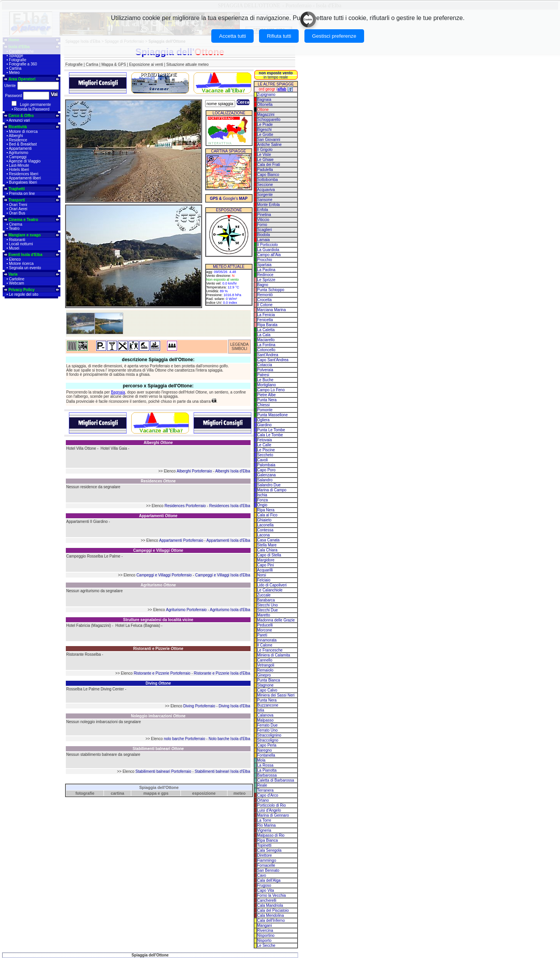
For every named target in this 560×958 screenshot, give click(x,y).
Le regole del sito (23, 294)
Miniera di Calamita (274, 655)
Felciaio (264, 580)
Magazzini (266, 115)
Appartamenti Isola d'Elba (228, 540)
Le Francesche (270, 650)
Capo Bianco (268, 175)
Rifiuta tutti (279, 36)
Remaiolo (265, 670)
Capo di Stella (269, 555)
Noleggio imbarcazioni (158, 716)
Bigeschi (264, 130)
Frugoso (264, 885)
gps (165, 793)
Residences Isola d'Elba (230, 506)
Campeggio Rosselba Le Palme (93, 556)
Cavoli (262, 460)
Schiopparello (269, 120)
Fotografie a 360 (23, 64)
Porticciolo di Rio (271, 805)
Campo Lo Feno (271, 390)
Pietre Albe (266, 395)
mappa (150, 793)
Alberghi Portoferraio (194, 471)
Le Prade (265, 125)
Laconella (265, 525)
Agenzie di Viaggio (25, 161)
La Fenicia (266, 315)
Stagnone (265, 685)
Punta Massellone (272, 415)
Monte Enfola (268, 205)
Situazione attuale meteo (187, 64)
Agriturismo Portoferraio (186, 610)
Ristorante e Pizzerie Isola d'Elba (222, 673)
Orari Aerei (18, 209)
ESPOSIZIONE (229, 210)
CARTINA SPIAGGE (228, 151)
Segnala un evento (25, 268)
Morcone (265, 630)
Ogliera (263, 420)
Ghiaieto (264, 520)
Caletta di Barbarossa (276, 780)
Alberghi (16, 136)
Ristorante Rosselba (84, 654)
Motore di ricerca (23, 131)
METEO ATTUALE (229, 267)
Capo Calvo (267, 690)
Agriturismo (19, 153)
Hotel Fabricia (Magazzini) (89, 626)
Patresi (263, 375)
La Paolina (266, 270)
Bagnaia (118, 392)
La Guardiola (268, 250)
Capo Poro (266, 470)
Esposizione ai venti (146, 64)
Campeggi (18, 157)
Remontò (265, 295)
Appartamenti (20, 148)
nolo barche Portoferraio (185, 739)
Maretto (264, 615)
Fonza (262, 500)
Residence (18, 140)
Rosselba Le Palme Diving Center (95, 689)
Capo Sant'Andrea (273, 360)
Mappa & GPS (114, 64)
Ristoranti (17, 240)
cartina (118, 793)
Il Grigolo (265, 150)
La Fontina (266, 345)
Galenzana (266, 475)
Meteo (14, 73)
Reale (262, 785)
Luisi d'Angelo (269, 810)
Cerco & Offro (21, 116)
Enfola (262, 210)
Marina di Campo (272, 490)
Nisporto (264, 940)
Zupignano (266, 95)
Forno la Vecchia (272, 895)
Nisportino (266, 935)
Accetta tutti (232, 36)
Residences (158, 481)
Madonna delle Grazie (276, 620)
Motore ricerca (21, 264)
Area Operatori (22, 79)
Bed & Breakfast (23, 144)
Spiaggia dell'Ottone (159, 787)
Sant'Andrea (268, 355)
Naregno (264, 750)
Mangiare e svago (25, 235)
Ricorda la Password (32, 109)
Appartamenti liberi (25, 178)
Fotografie (18, 60)
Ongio (262, 505)
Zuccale (264, 595)
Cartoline (17, 279)
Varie (13, 274)
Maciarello (266, 340)
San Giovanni (269, 140)
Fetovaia (264, 440)
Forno (262, 225)
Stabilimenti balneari (158, 749)
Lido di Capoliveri (272, 585)
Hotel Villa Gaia (114, 448)
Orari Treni (18, 205)
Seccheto (265, 455)
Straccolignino (269, 735)
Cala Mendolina (271, 915)
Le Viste (264, 155)
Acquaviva (266, 190)
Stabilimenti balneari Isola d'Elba (222, 771)
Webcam (16, 283)
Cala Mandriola (270, 905)
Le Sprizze (266, 280)
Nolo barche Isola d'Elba (229, 739)
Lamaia (263, 240)
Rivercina (265, 930)
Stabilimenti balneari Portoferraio (163, 771)
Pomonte (265, 410)
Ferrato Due (267, 725)
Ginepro (264, 675)
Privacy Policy (22, 290)
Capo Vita (266, 890)
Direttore (264, 855)
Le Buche (265, 380)
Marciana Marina (271, 310)
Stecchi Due (267, 610)
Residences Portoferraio (185, 506)
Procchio (265, 260)
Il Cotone (265, 305)
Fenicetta (265, 320)
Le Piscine (266, 450)
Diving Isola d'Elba (234, 706)
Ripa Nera (266, 510)
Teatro (14, 229)
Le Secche (266, 945)
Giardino (264, 425)
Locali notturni (21, 244)
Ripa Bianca (267, 840)
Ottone (263, 110)
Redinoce (265, 275)
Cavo (262, 875)
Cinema (15, 224)
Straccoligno (268, 740)
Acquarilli (265, 570)
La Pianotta (267, 770)
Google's (229, 198)
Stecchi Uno (267, 605)
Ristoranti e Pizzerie (158, 649)
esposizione (204, 793)
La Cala (264, 335)
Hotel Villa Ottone (81, 448)
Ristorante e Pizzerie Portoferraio (162, 673)
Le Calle (264, 445)
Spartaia (264, 265)
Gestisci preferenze (334, 36)
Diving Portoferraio (199, 706)
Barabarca (266, 600)
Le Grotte (265, 135)
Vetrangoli (266, 665)
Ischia (262, 495)
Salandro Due (269, 485)
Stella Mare (267, 545)
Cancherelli (267, 900)
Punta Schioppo (271, 290)
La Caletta (266, 330)
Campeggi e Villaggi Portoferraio (164, 575)
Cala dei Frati (268, 165)
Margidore (266, 560)
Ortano (263, 800)
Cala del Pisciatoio (273, 910)
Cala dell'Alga (269, 880)
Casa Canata (268, 540)
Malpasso (265, 720)
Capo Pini (265, 565)
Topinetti (264, 845)
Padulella (265, 170)
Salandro (265, 480)
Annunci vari (19, 120)
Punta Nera (267, 400)
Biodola (263, 235)
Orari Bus (17, 213)
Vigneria (264, 830)
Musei (14, 248)
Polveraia (265, 370)
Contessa (265, 530)
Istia (261, 710)
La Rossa (265, 765)
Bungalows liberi (23, 182)
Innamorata (267, 640)
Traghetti (17, 189)
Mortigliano (267, 385)
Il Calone (265, 645)
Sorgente (265, 195)
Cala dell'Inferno (271, 920)
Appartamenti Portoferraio (181, 540)
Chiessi (263, 405)
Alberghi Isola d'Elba (233, 471)
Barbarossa (267, 775)
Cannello (265, 660)
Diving (158, 683)
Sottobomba (267, 180)
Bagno (263, 285)
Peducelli (265, 625)
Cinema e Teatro (23, 220)
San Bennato (268, 870)
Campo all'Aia (269, 255)
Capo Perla (267, 745)
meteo (240, 793)
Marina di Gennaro (273, 815)
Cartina (15, 68)
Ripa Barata (267, 325)
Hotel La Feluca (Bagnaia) (138, 626)
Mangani (264, 925)
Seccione (265, 185)
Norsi (262, 575)
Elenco (15, 259)
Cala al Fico (267, 515)
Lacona (263, 535)
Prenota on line (22, 193)
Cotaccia (265, 365)
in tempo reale (276, 75)
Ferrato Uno (267, 730)
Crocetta (264, 300)
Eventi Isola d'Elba (25, 255)
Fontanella (266, 755)
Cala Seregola (269, 850)
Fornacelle (266, 865)
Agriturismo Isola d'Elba (230, 610)
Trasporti (17, 200)
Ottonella (265, 105)
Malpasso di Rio (271, 835)
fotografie (85, 793)
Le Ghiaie (265, 160)
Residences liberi (23, 174)
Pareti (262, 635)
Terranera (265, 790)
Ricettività (18, 127)
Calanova (265, 715)
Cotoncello (266, 350)
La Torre (264, 820)
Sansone (265, 200)
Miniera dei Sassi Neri (276, 695)
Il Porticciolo (267, 245)
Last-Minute (19, 165)
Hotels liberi (19, 170)
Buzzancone (268, 705)
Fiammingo (267, 860)
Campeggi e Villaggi (158, 550)
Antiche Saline (269, 145)
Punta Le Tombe (271, 430)
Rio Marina (266, 825)
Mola (261, 760)
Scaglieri (264, 230)
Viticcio (263, 220)
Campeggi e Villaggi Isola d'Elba (223, 575)
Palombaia (266, 465)
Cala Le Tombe (270, 435)
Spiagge (16, 56)
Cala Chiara (267, 550)
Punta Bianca (269, 680)
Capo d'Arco (268, 795)
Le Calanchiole (270, 590)
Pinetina (264, 215)
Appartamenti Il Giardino (87, 522)
